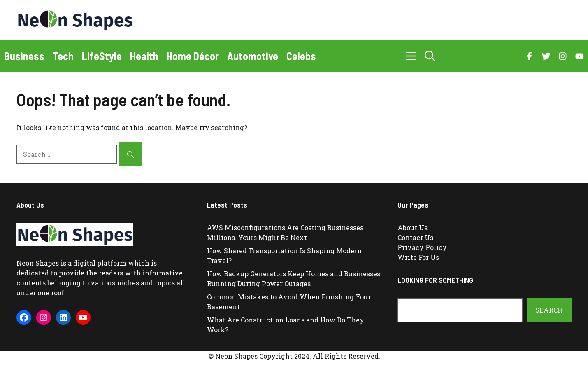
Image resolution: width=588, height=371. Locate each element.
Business (24, 56)
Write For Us (418, 257)
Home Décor (193, 56)
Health (144, 56)
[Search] (130, 154)
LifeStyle (102, 56)
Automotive (253, 56)
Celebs (301, 56)
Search (549, 310)
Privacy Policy (422, 247)
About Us (413, 227)
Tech (63, 56)
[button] (430, 56)
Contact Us (415, 237)
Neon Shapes (38, 263)
